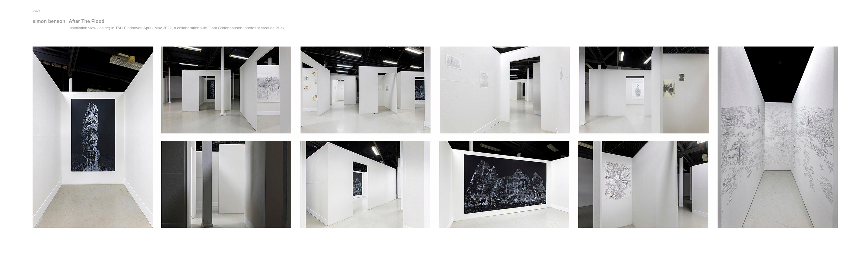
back (36, 11)
